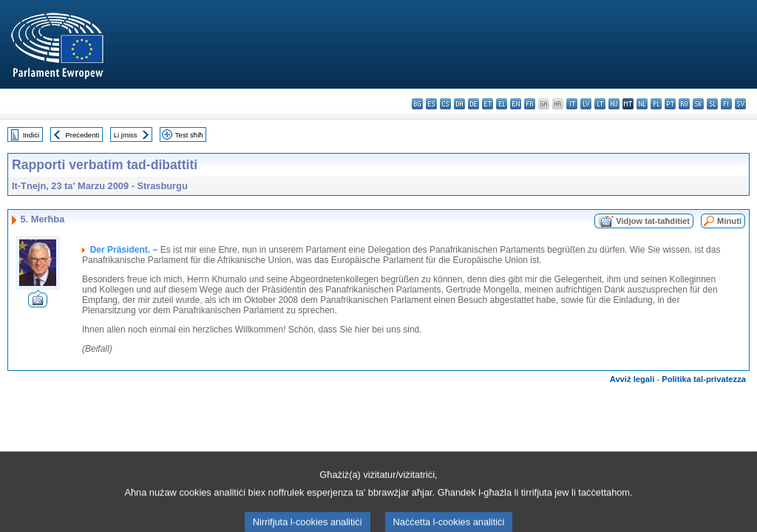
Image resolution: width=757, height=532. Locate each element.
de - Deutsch (473, 104)
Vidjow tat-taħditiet (653, 221)
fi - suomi (726, 104)
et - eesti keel (488, 104)
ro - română (684, 104)
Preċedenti (82, 135)
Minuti (729, 221)
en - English (516, 104)
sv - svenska (740, 104)
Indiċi (31, 135)
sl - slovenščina (712, 104)
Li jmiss (126, 135)
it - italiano (572, 104)
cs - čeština (445, 104)
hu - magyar (614, 104)
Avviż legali (632, 379)
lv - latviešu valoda (586, 104)
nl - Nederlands (642, 104)
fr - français (530, 104)
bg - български (417, 104)
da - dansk (459, 104)
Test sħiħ (189, 135)
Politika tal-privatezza (704, 379)
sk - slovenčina (698, 104)
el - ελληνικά (502, 104)
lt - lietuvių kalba (600, 104)
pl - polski (656, 104)
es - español (431, 104)
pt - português (670, 104)
